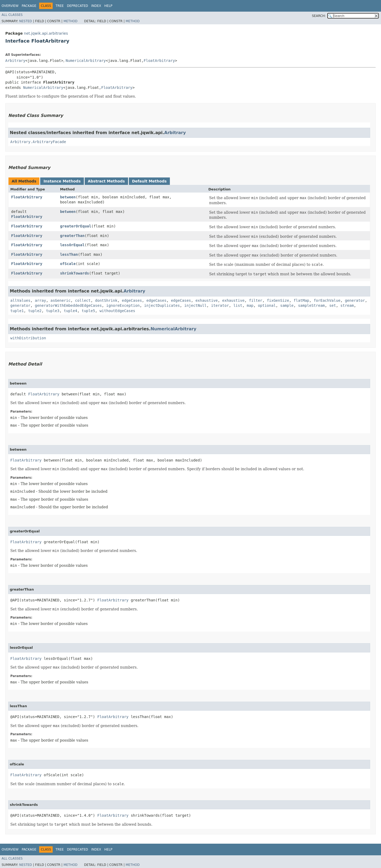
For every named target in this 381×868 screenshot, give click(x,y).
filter (256, 300)
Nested (25, 21)
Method (71, 21)
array (40, 300)
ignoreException (123, 305)
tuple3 (53, 311)
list (238, 305)
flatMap (301, 300)
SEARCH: (319, 16)
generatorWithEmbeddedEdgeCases (68, 305)
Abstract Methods (106, 181)
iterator (220, 305)
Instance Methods (62, 181)
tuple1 (17, 311)
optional (267, 305)
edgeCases (132, 300)
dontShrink (106, 300)
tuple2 (35, 311)
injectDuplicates (162, 305)
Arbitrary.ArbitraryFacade (38, 142)
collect (83, 300)
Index (96, 6)
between (68, 197)
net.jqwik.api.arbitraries (46, 33)
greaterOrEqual (76, 226)
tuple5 (89, 311)
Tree (60, 6)
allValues (20, 300)
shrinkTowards (75, 273)
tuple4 (71, 311)
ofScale (68, 264)
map (250, 305)
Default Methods (149, 181)
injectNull (195, 305)
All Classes (12, 15)
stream (347, 305)
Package (29, 6)
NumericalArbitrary (86, 61)
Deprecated (78, 6)
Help (108, 6)
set (332, 305)
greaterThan (72, 236)
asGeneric (61, 300)
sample (287, 305)
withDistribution (28, 338)
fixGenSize (278, 300)
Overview (10, 6)
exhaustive (207, 300)
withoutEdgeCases (117, 311)
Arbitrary (15, 61)
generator (355, 300)
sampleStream (311, 305)
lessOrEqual (72, 245)
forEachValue (327, 300)
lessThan (69, 254)
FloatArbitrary (159, 61)
